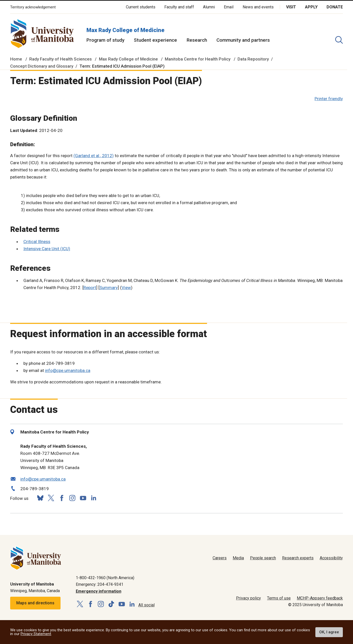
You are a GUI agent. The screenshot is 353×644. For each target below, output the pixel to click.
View (126, 288)
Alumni (209, 7)
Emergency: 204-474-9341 (100, 584)
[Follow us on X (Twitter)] (51, 498)
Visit (291, 7)
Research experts (298, 558)
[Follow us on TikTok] (111, 604)
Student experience (155, 40)
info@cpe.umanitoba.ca (68, 370)
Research (197, 40)
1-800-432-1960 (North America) (105, 578)
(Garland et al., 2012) (94, 156)
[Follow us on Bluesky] (40, 498)
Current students (141, 7)
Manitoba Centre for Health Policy (198, 59)
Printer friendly (329, 99)
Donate (335, 7)
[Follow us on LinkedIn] (94, 497)
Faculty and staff (179, 7)
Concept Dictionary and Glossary (42, 66)
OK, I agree (329, 632)
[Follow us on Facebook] (62, 498)
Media (238, 558)
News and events (258, 7)
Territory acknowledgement (33, 7)
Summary (109, 288)
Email (229, 7)
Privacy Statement (36, 634)
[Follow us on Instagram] (72, 498)
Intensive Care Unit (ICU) (47, 249)
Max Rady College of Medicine (126, 30)
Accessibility (331, 558)
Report (90, 288)
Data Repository (253, 59)
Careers (220, 558)
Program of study (105, 40)
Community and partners (243, 40)
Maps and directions (35, 603)
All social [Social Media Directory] (146, 605)
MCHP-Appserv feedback (320, 598)
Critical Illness (37, 242)
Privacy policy (248, 598)
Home (16, 59)
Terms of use (279, 598)
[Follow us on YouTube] (83, 497)
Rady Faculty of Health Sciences (61, 59)
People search (263, 558)
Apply (311, 7)
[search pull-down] (339, 40)
